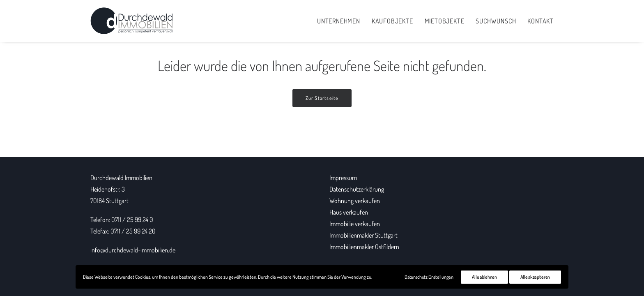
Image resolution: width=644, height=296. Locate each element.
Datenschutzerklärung (357, 189)
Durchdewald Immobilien (121, 178)
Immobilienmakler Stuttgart (363, 235)
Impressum (343, 178)
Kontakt (540, 21)
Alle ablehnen (484, 277)
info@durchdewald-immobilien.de (133, 250)
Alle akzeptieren (535, 277)
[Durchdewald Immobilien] (132, 21)
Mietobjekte (445, 21)
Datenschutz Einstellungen (429, 277)
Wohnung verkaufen (355, 201)
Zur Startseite (322, 98)
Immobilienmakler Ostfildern (364, 247)
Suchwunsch (496, 21)
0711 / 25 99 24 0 (132, 220)
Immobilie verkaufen (355, 224)
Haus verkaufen (349, 212)
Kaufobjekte (392, 21)
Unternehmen (339, 21)
